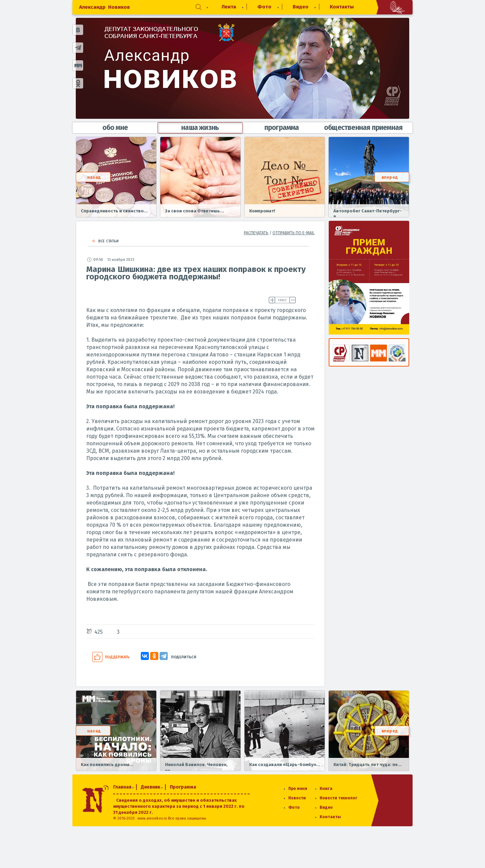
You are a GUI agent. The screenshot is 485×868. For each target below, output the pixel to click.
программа (282, 128)
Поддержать (117, 657)
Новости (297, 798)
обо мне (115, 128)
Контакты (342, 7)
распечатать (256, 233)
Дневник (151, 787)
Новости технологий (341, 798)
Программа (183, 787)
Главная (122, 787)
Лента (229, 7)
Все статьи (108, 241)
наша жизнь (200, 128)
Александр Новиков (105, 7)
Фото (264, 7)
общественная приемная (363, 128)
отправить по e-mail (294, 233)
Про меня (298, 789)
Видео (301, 7)
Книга (326, 789)
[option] (116, 177)
